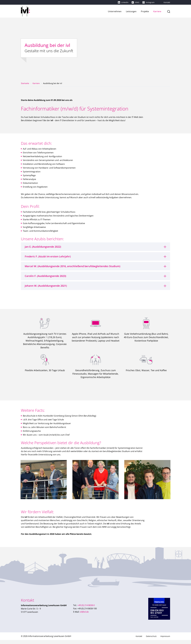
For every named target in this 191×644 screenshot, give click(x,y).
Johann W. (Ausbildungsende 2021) (46, 286)
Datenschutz (151, 640)
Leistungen (131, 11)
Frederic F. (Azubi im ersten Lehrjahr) (48, 256)
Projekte (145, 11)
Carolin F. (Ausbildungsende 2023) (45, 276)
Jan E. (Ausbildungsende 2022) (43, 247)
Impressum (165, 640)
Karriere (157, 11)
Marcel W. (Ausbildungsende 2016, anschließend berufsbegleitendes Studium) (72, 266)
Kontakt (167, 2)
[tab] (95, 247)
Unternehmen (115, 11)
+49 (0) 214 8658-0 (84, 609)
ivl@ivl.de (81, 616)
